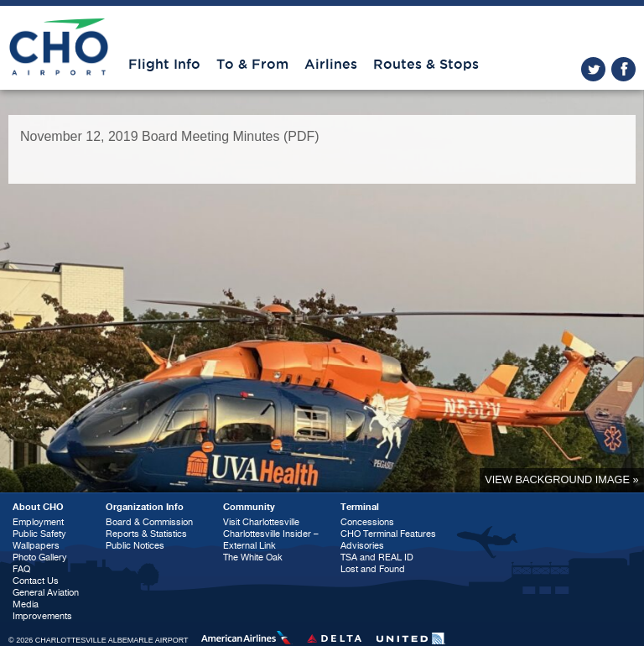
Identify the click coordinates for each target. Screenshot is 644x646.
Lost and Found (373, 569)
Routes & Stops (426, 65)
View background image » (561, 479)
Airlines (331, 65)
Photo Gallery (40, 557)
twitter (593, 69)
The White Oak (253, 557)
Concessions (367, 522)
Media (26, 604)
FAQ (21, 569)
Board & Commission (149, 522)
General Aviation (46, 593)
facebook (623, 69)
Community (249, 507)
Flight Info (164, 65)
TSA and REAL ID (377, 557)
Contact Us (36, 581)
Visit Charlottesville (261, 522)
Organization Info (145, 507)
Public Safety (39, 534)
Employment (38, 522)
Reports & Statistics (146, 534)
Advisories (362, 546)
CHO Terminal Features (388, 534)
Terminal (360, 507)
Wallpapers (36, 546)
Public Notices (135, 546)
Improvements (42, 616)
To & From (252, 65)
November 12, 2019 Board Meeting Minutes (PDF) (170, 136)
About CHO (38, 507)
